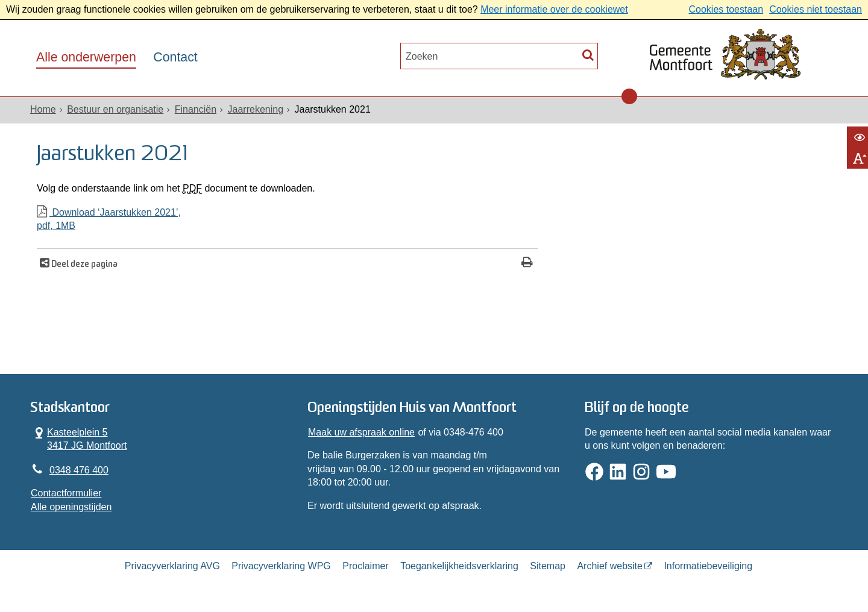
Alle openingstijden (71, 507)
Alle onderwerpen (86, 57)
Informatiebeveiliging (708, 566)
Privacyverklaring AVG (172, 566)
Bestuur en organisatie (115, 109)
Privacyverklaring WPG (281, 566)
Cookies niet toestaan (816, 9)
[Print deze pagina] (527, 264)
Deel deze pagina (83, 265)
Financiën (196, 109)
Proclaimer (365, 566)
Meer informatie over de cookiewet (554, 9)
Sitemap (548, 566)
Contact (175, 57)
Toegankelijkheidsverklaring (459, 566)
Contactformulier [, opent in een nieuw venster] (66, 493)
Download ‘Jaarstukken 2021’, (287, 220)
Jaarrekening (256, 109)
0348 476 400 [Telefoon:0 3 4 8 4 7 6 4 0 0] (79, 470)
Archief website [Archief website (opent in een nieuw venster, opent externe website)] (610, 566)
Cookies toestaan (726, 9)
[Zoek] (588, 55)
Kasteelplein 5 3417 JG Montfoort (79, 439)
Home (43, 109)
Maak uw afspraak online (361, 432)
